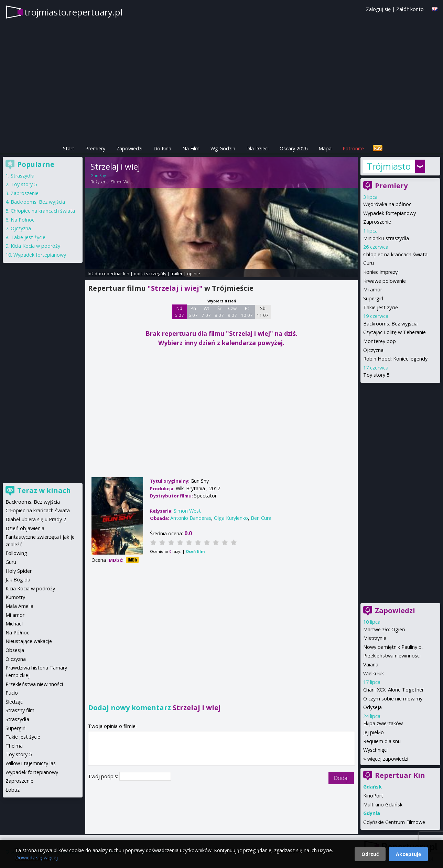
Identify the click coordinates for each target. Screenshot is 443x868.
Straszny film (20, 710)
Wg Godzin (223, 148)
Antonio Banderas (191, 518)
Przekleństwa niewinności (392, 656)
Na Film (191, 148)
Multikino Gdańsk (383, 805)
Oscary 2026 (294, 148)
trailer (177, 274)
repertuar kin (116, 274)
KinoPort (373, 796)
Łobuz (13, 790)
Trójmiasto (389, 166)
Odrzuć (370, 854)
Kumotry (15, 597)
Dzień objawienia (25, 528)
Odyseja (372, 707)
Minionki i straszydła (386, 238)
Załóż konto (410, 9)
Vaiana (371, 665)
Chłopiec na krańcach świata (395, 254)
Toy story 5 (376, 375)
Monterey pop (380, 341)
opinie (194, 274)
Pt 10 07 (247, 312)
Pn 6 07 (193, 312)
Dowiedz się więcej (36, 858)
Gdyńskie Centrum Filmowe (394, 822)
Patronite (353, 148)
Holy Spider (19, 571)
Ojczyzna (373, 350)
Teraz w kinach (44, 490)
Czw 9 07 (232, 312)
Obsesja (15, 650)
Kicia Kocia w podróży (35, 246)
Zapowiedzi (129, 148)
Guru (369, 263)
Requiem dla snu (382, 741)
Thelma (14, 746)
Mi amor (373, 290)
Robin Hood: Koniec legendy (395, 359)
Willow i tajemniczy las (31, 763)
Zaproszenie (377, 222)
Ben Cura (261, 518)
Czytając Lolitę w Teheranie (395, 332)
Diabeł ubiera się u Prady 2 (36, 519)
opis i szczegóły (150, 274)
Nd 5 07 (179, 312)
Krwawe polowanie (385, 281)
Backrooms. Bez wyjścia (390, 324)
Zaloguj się (378, 9)
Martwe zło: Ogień (384, 629)
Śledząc (14, 702)
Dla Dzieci (257, 148)
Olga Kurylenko (231, 518)
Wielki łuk (374, 673)
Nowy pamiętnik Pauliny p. (393, 647)
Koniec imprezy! (381, 272)
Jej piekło (374, 732)
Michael (14, 624)
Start (69, 148)
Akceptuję (408, 854)
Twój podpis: (104, 776)
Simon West (122, 182)
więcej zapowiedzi (388, 759)
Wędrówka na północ (387, 204)
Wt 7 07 (206, 312)
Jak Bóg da (18, 580)
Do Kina (162, 148)
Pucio (12, 693)
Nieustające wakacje (29, 641)
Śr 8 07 (219, 312)
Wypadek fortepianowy (390, 213)
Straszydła (23, 176)
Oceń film (195, 551)
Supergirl (373, 298)
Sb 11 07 (263, 312)
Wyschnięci (375, 750)
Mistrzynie (375, 638)
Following (16, 553)
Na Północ (23, 220)
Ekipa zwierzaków (383, 723)
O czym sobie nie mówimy (393, 699)
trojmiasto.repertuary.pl (73, 12)
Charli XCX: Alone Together (393, 690)
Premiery (95, 148)
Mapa (325, 148)
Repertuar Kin (400, 775)
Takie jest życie (381, 307)
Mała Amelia (19, 606)
